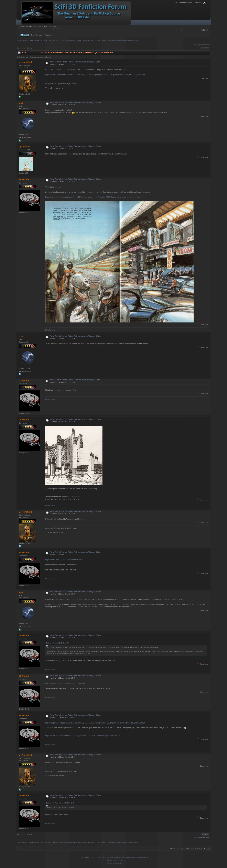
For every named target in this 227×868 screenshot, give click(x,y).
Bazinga (48, 84)
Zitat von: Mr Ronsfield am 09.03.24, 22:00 (60, 803)
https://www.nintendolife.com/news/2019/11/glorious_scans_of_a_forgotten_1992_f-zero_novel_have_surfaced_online (93, 197)
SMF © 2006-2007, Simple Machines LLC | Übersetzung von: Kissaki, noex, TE (123, 858)
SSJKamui (24, 179)
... (24, 48)
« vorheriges (197, 45)
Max (21, 103)
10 (31, 48)
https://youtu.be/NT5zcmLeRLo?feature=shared (64, 560)
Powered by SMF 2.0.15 (89, 858)
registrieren (52, 26)
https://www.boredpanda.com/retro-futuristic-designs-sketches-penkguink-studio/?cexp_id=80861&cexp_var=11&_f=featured (95, 75)
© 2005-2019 (117, 864)
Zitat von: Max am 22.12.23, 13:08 (57, 643)
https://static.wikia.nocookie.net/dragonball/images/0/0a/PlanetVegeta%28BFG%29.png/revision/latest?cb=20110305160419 (95, 723)
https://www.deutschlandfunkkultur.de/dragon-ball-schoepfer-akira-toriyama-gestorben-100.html (83, 736)
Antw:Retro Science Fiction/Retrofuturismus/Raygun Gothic (76, 62)
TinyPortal (109, 864)
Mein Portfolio (50, 330)
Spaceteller (24, 147)
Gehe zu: (173, 848)
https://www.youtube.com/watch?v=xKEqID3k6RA (65, 683)
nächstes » (206, 45)
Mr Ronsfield (25, 62)
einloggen (40, 26)
